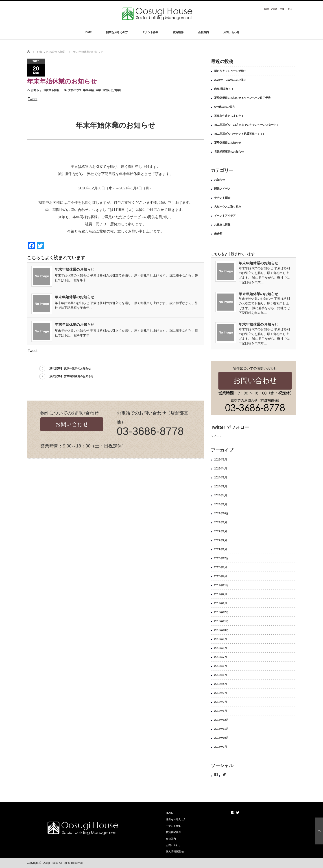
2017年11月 (221, 729)
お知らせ (42, 52)
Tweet (33, 99)
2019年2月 (221, 594)
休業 (98, 90)
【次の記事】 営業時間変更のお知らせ (70, 376)
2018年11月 (221, 621)
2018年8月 (221, 648)
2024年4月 (221, 495)
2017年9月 (221, 747)
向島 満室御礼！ (224, 89)
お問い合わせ (231, 32)
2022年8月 (221, 531)
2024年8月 (221, 487)
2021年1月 (221, 549)
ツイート (216, 436)
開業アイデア (222, 189)
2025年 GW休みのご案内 (230, 80)
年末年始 (88, 90)
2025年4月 (221, 469)
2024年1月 (221, 504)
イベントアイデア (225, 216)
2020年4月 (221, 576)
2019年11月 (221, 585)
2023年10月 (221, 513)
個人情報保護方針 (176, 851)
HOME (88, 32)
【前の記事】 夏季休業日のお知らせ (69, 368)
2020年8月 (221, 567)
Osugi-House (50, 863)
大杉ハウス (75, 90)
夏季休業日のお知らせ (228, 143)
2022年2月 (221, 540)
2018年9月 (221, 639)
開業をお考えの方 (117, 32)
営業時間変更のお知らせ (229, 152)
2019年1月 (221, 603)
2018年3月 (221, 693)
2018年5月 (221, 675)
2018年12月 (221, 612)
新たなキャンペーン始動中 (230, 71)
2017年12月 (221, 720)
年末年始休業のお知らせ (74, 269)
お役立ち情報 (57, 52)
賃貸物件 (178, 32)
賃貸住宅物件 (173, 832)
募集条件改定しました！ (229, 116)
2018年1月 (221, 711)
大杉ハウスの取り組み (228, 207)
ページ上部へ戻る (319, 831)
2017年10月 (221, 738)
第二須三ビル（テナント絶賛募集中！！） (240, 134)
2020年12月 (221, 558)
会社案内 (203, 32)
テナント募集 (150, 32)
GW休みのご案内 (225, 107)
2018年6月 (221, 666)
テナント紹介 (222, 198)
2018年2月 (221, 702)
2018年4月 (221, 684)
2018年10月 (221, 630)
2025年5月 (221, 460)
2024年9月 (221, 478)
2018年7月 (221, 657)
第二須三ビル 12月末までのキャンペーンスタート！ (247, 125)
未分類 (218, 234)
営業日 (118, 90)
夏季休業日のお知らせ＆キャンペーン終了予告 (242, 98)
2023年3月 (221, 522)
